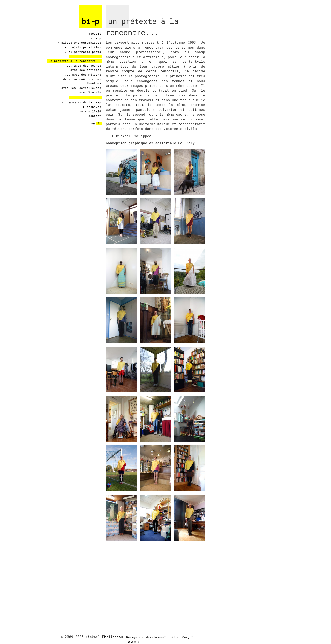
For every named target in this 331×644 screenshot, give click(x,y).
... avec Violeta (87, 92)
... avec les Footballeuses (78, 88)
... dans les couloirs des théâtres (78, 81)
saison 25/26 (90, 111)
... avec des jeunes (84, 66)
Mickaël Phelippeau (104, 637)
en (93, 123)
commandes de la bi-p (81, 102)
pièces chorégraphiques (80, 43)
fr (99, 123)
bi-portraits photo (83, 52)
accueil (95, 34)
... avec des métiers (83, 75)
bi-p (91, 21)
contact (95, 116)
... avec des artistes (82, 70)
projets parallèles (83, 47)
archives (92, 107)
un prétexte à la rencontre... (75, 61)
